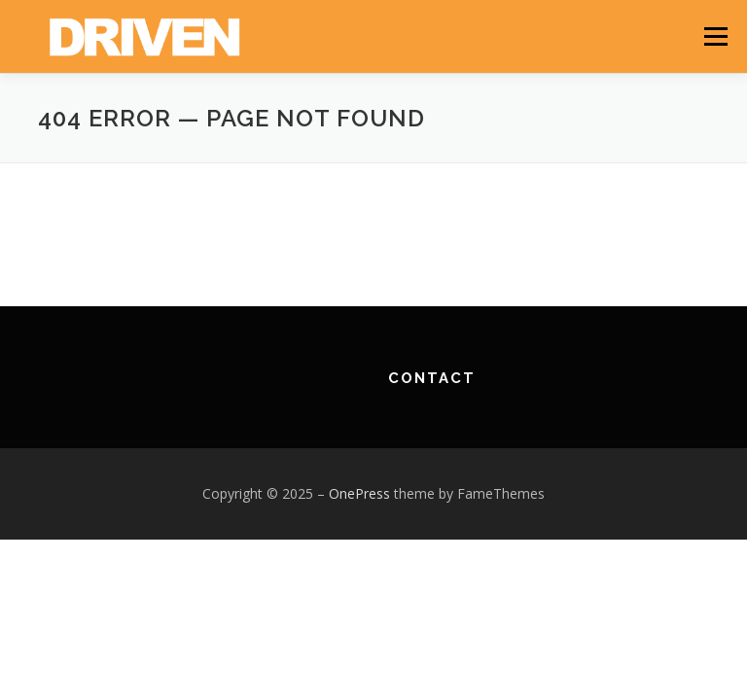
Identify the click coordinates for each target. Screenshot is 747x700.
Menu (715, 36)
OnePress (359, 493)
